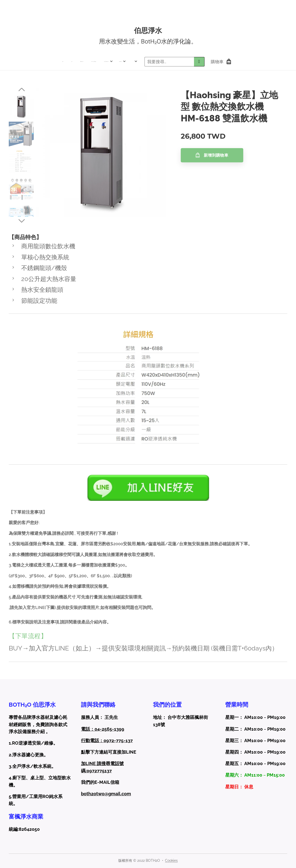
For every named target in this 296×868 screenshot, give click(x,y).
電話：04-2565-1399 (103, 729)
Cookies (171, 861)
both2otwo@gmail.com (106, 794)
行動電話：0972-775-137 (107, 740)
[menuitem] (49, 62)
